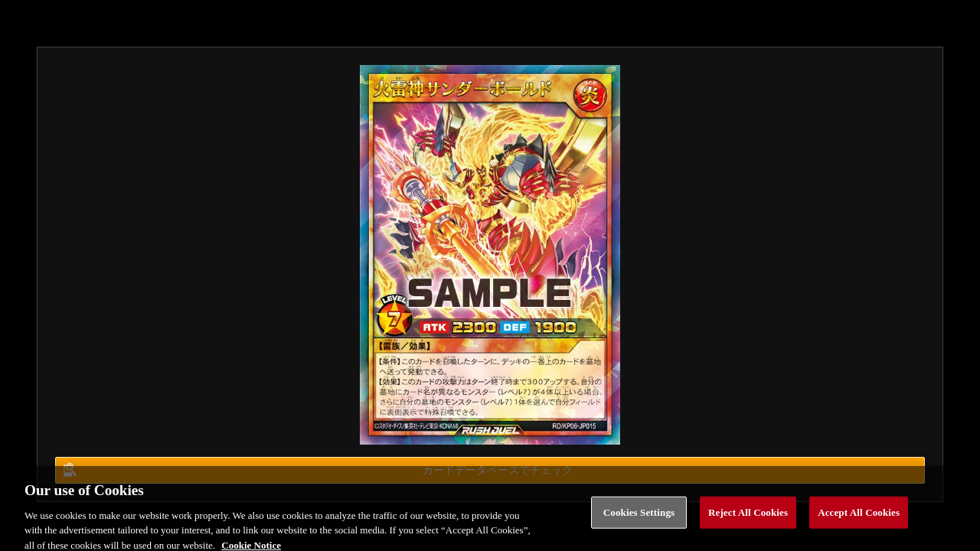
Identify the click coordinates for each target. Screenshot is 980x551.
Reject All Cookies (748, 516)
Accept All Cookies (859, 516)
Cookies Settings (639, 516)
